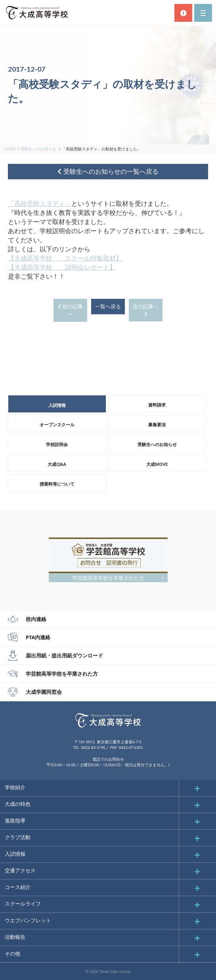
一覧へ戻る (108, 306)
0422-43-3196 (93, 747)
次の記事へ (146, 310)
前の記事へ (70, 310)
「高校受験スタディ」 (40, 203)
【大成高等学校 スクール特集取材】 (65, 258)
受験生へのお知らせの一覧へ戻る (108, 171)
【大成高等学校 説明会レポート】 (62, 267)
